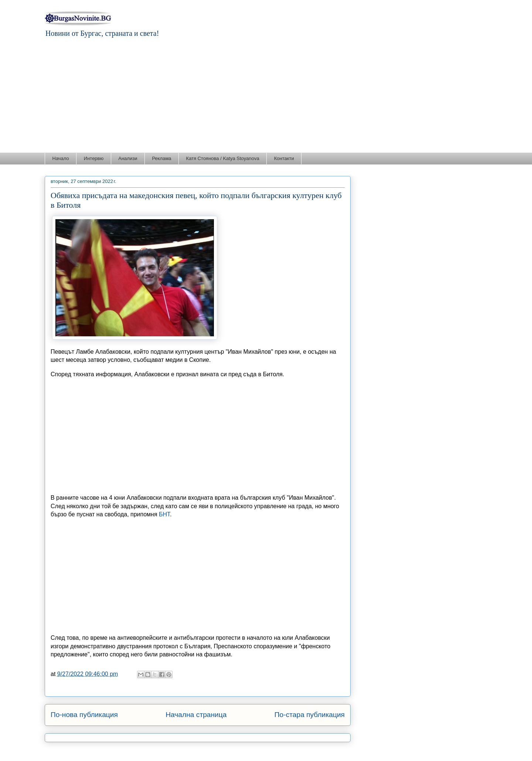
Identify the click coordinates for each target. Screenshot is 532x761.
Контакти (284, 158)
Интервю (94, 158)
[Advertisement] (266, 97)
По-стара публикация (310, 715)
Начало (61, 158)
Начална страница (196, 715)
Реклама (161, 158)
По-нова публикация (84, 715)
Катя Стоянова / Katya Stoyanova (223, 158)
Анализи (128, 158)
